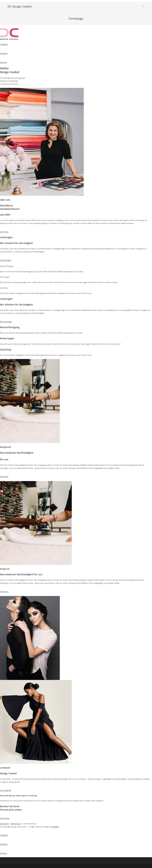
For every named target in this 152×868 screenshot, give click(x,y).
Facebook (4, 53)
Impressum (4, 824)
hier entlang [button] (5, 818)
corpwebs (55, 827)
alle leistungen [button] (6, 260)
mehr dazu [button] (4, 232)
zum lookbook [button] (6, 790)
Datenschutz (15, 824)
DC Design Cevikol (20, 6)
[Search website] (144, 6)
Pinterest (4, 62)
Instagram (4, 44)
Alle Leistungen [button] (6, 322)
